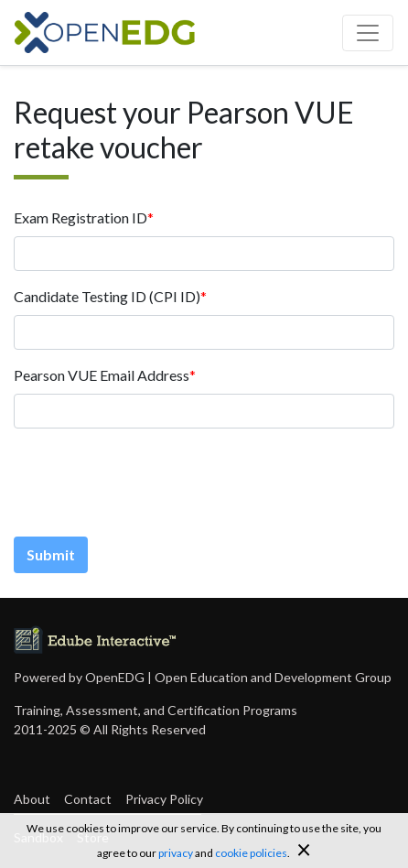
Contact (88, 799)
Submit (51, 554)
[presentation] (153, 479)
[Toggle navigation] (368, 33)
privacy (176, 853)
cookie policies (251, 853)
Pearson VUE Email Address (102, 375)
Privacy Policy (164, 799)
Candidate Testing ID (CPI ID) (107, 296)
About (32, 799)
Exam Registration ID (81, 217)
